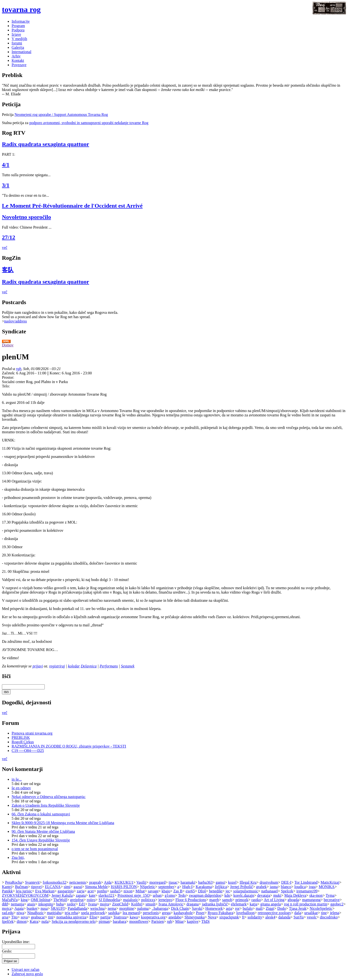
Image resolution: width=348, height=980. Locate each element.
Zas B (178, 891)
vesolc (312, 917)
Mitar (180, 921)
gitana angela (271, 904)
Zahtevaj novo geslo (27, 974)
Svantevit (32, 882)
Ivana (93, 904)
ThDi (205, 921)
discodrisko (329, 917)
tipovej (36, 887)
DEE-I (286, 882)
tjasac (173, 882)
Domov (8, 345)
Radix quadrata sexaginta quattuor (46, 144)
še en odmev (21, 788)
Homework (214, 908)
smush (150, 904)
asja (229, 908)
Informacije (21, 21)
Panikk (7, 891)
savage (153, 891)
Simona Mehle (96, 887)
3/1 (6, 185)
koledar (74, 666)
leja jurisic (24, 891)
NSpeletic (148, 887)
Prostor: (8, 377)
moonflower (139, 921)
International (22, 52)
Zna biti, (18, 857)
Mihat (140, 891)
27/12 (9, 237)
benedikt (216, 891)
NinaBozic (36, 913)
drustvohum (269, 882)
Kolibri (137, 904)
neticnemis (78, 882)
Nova (212, 917)
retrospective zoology (274, 913)
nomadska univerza (71, 917)
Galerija (18, 47)
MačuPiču (10, 900)
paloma (143, 908)
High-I (187, 887)
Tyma (330, 895)
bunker (32, 908)
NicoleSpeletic (321, 908)
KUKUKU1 (124, 882)
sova (24, 917)
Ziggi (270, 908)
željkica (221, 887)
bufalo (248, 908)
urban (157, 895)
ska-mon (316, 895)
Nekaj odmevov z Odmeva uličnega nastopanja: (49, 797)
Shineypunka (195, 917)
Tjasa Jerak (298, 908)
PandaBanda (77, 908)
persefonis (151, 913)
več (5, 248)
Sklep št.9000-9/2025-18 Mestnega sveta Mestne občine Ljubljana (63, 823)
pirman (104, 921)
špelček (8, 921)
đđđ (5, 904)
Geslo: (7, 951)
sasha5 (115, 891)
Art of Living (274, 900)
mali (259, 908)
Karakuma (204, 887)
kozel (232, 882)
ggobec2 (337, 904)
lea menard (131, 913)
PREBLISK (21, 738)
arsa (5, 917)
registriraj (57, 666)
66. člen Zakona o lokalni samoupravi (41, 814)
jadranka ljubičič (215, 904)
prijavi (38, 666)
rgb (19, 369)
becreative (332, 900)
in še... (17, 779)
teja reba (71, 913)
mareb (214, 900)
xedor (71, 904)
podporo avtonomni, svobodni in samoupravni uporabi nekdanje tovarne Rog (89, 123)
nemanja (17, 904)
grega (166, 913)
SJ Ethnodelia (109, 900)
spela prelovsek (93, 913)
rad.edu (8, 913)
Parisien (158, 921)
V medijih (19, 39)
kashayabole (183, 913)
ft (243, 917)
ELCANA (53, 887)
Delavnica (89, 666)
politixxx (148, 900)
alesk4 (270, 917)
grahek (261, 887)
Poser (200, 913)
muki (277, 895)
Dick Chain (180, 908)
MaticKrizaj (330, 882)
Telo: (6, 386)
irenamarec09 (307, 891)
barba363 (205, 882)
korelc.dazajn (244, 895)
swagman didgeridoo (205, 895)
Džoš (202, 891)
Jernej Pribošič (242, 887)
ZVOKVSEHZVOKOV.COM (25, 895)
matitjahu (54, 913)
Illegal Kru (248, 882)
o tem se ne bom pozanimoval (35, 849)
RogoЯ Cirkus (23, 742)
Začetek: (9, 373)
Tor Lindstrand (306, 882)
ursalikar (311, 913)
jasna (274, 887)
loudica (300, 887)
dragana (193, 904)
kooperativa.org (153, 917)
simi (67, 887)
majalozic (130, 900)
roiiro (91, 900)
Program (18, 26)
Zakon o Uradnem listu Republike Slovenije (46, 805)
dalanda (284, 917)
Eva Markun (45, 891)
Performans (109, 666)
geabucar (38, 917)
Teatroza (120, 917)
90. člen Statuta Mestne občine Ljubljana (43, 831)
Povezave (19, 65)
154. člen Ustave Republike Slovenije (41, 840)
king (24, 900)
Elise (93, 917)
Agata (19, 908)
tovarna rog (21, 9)
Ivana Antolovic (171, 904)
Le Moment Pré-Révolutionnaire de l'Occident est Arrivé (72, 206)
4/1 (6, 165)
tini (51, 917)
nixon (128, 891)
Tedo (182, 895)
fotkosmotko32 (54, 882)
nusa (44, 908)
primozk (242, 900)
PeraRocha (13, 882)
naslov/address (15, 321)
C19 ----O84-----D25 (28, 751)
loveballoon (246, 913)
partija (105, 917)
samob (227, 900)
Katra (34, 921)
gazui (78, 887)
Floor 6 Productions (191, 900)
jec (228, 891)
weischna (97, 908)
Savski (197, 908)
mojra (105, 904)
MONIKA (327, 887)
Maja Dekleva (295, 895)
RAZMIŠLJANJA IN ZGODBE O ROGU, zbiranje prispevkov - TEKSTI (69, 746)
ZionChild (120, 904)
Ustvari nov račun (25, 969)
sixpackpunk (229, 917)
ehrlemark (239, 904)
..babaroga (160, 908)
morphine (127, 908)
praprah (95, 882)
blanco (286, 887)
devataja (264, 895)
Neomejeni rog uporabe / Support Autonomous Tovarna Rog (61, 115)
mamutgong (311, 900)
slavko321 (106, 895)
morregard (157, 882)
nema (112, 908)
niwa (20, 913)
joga (312, 887)
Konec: (56, 373)
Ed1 (82, 904)
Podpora (18, 30)
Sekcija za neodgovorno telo (74, 921)
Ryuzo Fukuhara (220, 913)
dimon (22, 921)
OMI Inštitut (40, 900)
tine (324, 913)
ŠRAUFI (58, 908)
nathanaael (269, 891)
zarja (81, 891)
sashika (114, 913)
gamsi (220, 882)
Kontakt (18, 60)
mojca (7, 908)
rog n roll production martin (306, 904)
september (166, 887)
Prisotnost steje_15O (134, 895)
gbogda (293, 900)
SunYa (299, 917)
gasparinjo (66, 891)
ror (237, 908)
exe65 (190, 891)
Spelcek (287, 891)
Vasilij (141, 882)
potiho (102, 891)
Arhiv (16, 56)
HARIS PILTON (124, 887)
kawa (134, 917)
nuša (45, 921)
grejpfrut (77, 900)
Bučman (21, 887)
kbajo (166, 891)
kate (92, 895)
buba (60, 904)
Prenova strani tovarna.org (32, 733)
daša (298, 913)
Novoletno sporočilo (26, 217)
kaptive (193, 921)
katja (253, 904)
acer (91, 891)
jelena (334, 913)
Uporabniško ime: (16, 942)
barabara (120, 921)
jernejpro (165, 900)
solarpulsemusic (246, 891)
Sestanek (128, 666)
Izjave (16, 34)
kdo (227, 895)
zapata (81, 895)
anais (31, 904)
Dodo (282, 908)
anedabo (175, 917)
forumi (17, 43)
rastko (256, 900)
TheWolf (60, 900)
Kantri (7, 887)
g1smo (170, 895)
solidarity (255, 917)
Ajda (108, 882)
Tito (14, 917)
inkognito (46, 904)
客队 (8, 270)
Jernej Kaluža (62, 895)
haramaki (188, 882)
